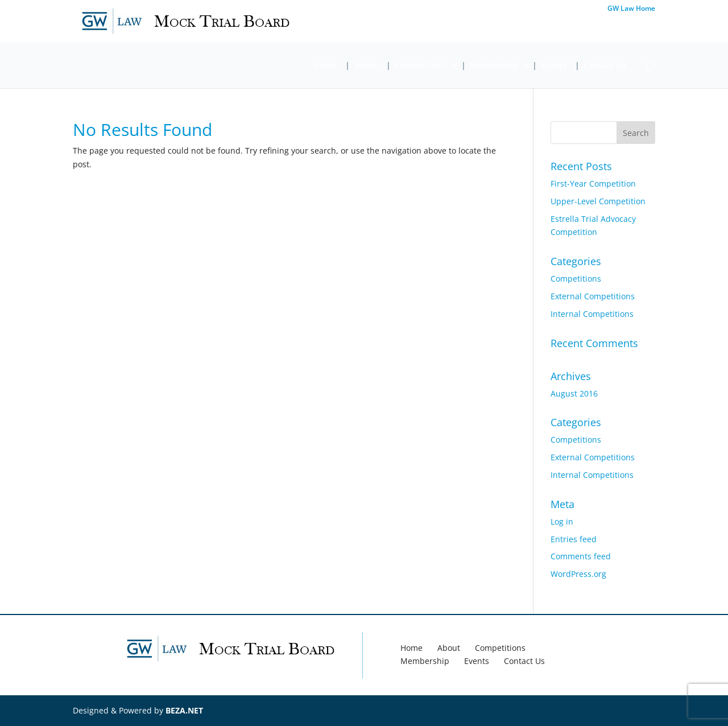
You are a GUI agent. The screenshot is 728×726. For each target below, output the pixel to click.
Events (554, 66)
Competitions (421, 66)
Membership (494, 66)
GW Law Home (631, 9)
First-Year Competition (593, 183)
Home (325, 66)
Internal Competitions (592, 314)
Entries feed (574, 539)
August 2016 (574, 393)
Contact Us (605, 66)
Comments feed (581, 556)
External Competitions (593, 296)
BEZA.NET (184, 710)
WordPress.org (578, 574)
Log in (562, 521)
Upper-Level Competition (598, 201)
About (366, 66)
